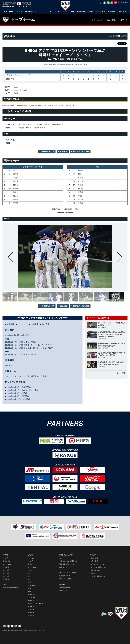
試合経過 (63, 152)
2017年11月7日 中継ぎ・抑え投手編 (23, 390)
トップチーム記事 (95, 20)
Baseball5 (31, 585)
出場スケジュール (65, 567)
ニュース (31, 609)
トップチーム (23, 19)
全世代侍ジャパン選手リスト (69, 561)
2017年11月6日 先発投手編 (19, 387)
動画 (30, 591)
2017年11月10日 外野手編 (18, 399)
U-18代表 (6, 570)
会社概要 (62, 584)
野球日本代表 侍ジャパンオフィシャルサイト (17, 5)
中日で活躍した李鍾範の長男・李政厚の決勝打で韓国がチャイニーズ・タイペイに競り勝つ (40, 105)
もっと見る (121, 373)
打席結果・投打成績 (81, 152)
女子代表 (6, 579)
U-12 (30, 579)
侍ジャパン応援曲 (65, 579)
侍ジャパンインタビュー (36, 603)
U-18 (30, 573)
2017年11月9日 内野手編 (18, 396)
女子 (30, 582)
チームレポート (33, 597)
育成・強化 (94, 558)
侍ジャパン (63, 558)
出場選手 (35, 324)
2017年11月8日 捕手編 (17, 393)
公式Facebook (95, 570)
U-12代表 (6, 576)
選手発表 (31, 612)
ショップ (31, 615)
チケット (22, 324)
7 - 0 (30, 354)
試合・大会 (111, 20)
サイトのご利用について (99, 567)
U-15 (30, 576)
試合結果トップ (48, 152)
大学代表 (6, 567)
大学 (30, 570)
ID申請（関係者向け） (98, 576)
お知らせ (31, 606)
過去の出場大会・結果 (11, 588)
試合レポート (33, 594)
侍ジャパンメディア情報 (68, 573)
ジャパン (31, 558)
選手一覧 (124, 20)
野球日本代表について (67, 564)
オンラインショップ (97, 564)
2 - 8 (47, 348)
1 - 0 (30, 345)
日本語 (120, 2)
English (125, 2)
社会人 (30, 564)
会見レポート (33, 600)
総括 (30, 588)
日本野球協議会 (65, 587)
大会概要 (10, 324)
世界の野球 (94, 561)
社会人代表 (7, 561)
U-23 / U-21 (7, 564)
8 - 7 (30, 342)
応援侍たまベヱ (65, 576)
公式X (93, 573)
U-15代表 (6, 573)
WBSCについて (65, 590)
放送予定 (46, 324)
